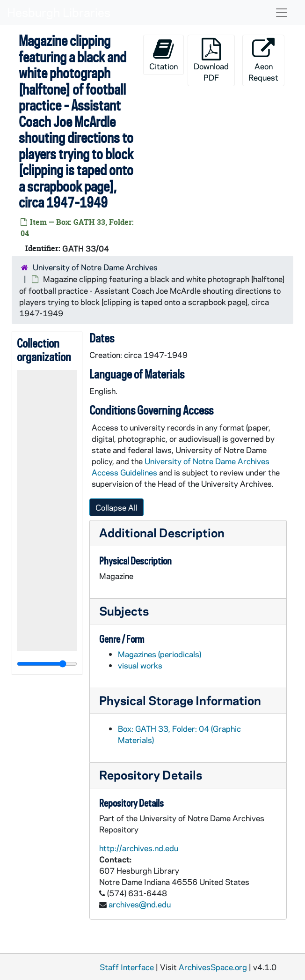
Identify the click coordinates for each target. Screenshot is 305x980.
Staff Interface (127, 967)
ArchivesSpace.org (213, 967)
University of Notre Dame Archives (95, 267)
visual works (140, 665)
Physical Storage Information (180, 700)
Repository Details (151, 775)
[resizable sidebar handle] (47, 664)
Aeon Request (263, 60)
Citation (163, 55)
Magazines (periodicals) (160, 654)
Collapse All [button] (116, 507)
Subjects (124, 611)
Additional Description (162, 532)
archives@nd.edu (140, 904)
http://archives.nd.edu (139, 848)
